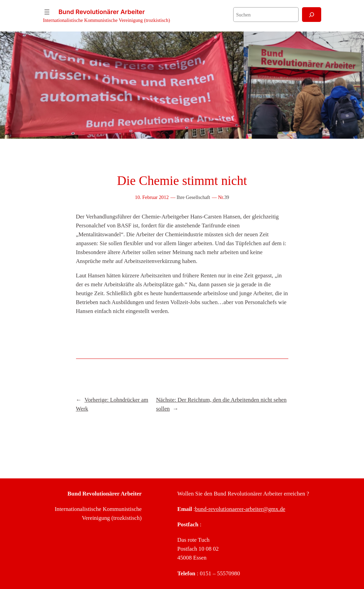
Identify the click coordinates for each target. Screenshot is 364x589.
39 (227, 197)
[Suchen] (312, 15)
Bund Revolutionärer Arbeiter (102, 12)
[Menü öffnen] (47, 12)
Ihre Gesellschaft (193, 197)
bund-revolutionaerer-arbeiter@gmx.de (240, 509)
